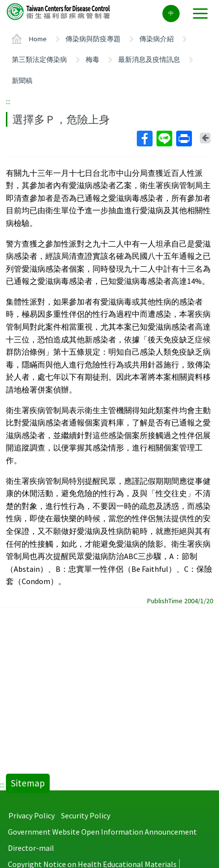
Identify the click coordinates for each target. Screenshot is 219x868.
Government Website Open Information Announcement (102, 832)
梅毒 (93, 59)
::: (8, 101)
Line (164, 139)
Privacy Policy (31, 815)
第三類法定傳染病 (39, 59)
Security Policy (86, 815)
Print (184, 139)
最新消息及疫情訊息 (149, 59)
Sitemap (28, 783)
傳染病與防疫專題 (93, 39)
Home (38, 39)
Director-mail (31, 848)
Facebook (144, 139)
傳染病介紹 (156, 39)
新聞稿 (22, 81)
